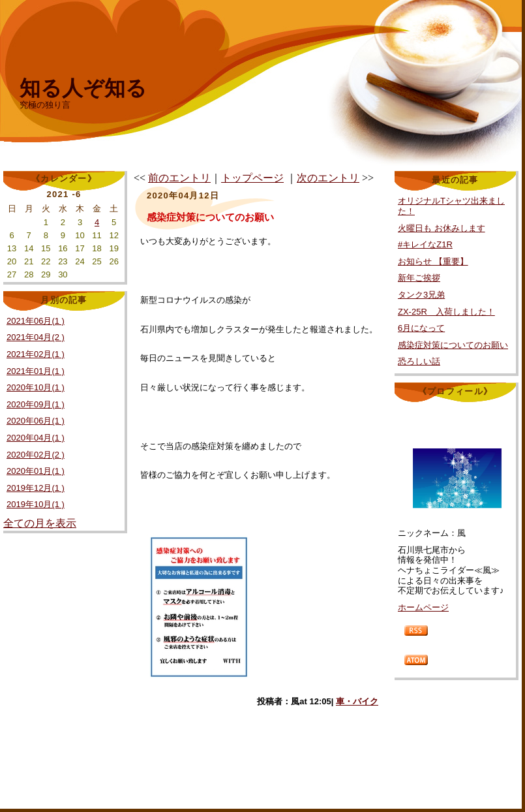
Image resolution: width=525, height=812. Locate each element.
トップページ (252, 178)
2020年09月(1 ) (36, 404)
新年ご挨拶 (419, 278)
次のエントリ (328, 178)
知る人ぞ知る (83, 88)
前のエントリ (179, 178)
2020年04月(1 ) (36, 438)
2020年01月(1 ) (36, 471)
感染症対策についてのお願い (453, 345)
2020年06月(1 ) (36, 421)
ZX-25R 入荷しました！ (446, 312)
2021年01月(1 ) (36, 371)
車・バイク (357, 701)
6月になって (421, 328)
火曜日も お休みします (442, 228)
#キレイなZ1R (425, 244)
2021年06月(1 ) (36, 321)
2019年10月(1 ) (36, 504)
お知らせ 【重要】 (433, 261)
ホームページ (423, 607)
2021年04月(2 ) (36, 337)
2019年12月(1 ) (36, 488)
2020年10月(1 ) (36, 387)
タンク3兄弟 (421, 295)
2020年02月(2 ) (36, 455)
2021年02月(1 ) (36, 354)
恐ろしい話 (419, 361)
